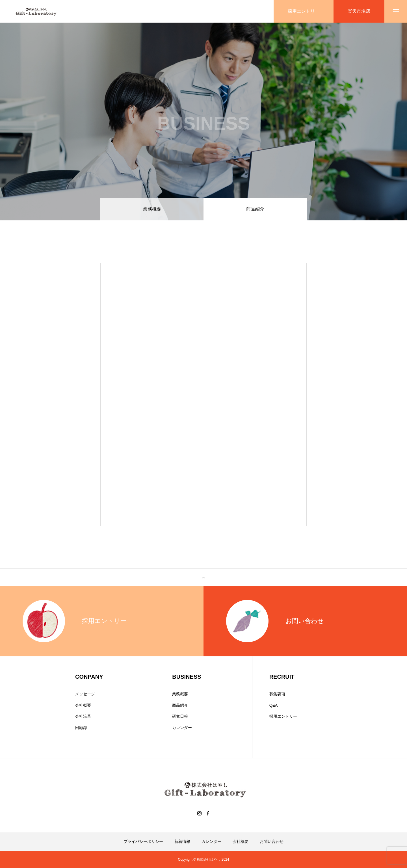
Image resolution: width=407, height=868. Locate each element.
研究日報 (180, 716)
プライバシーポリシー (143, 841)
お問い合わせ (272, 841)
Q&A (274, 705)
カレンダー (182, 728)
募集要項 (277, 694)
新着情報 (182, 841)
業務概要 (152, 209)
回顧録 (81, 728)
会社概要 (83, 705)
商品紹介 (180, 705)
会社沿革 (83, 716)
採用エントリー (283, 716)
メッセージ (85, 694)
